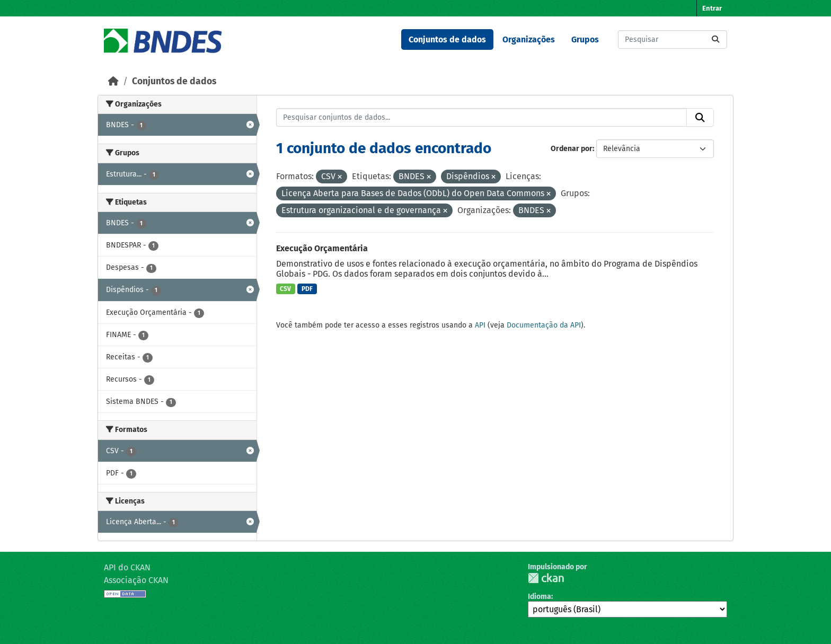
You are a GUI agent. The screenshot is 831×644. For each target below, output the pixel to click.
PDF (307, 289)
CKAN (546, 578)
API (480, 325)
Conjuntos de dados (447, 39)
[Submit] (715, 39)
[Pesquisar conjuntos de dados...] (673, 39)
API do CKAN (127, 567)
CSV (285, 289)
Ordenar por (572, 149)
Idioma (540, 597)
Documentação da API (544, 325)
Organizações (529, 39)
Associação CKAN (136, 580)
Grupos (585, 39)
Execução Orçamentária (322, 248)
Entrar (712, 8)
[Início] (113, 81)
